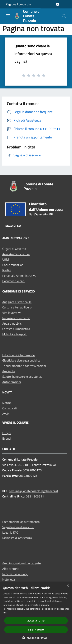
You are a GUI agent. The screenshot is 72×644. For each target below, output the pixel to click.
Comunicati (10, 408)
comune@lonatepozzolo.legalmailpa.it (34, 491)
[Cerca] (64, 16)
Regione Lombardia (18, 4)
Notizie (7, 403)
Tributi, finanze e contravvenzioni (24, 366)
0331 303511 (35, 496)
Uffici (6, 259)
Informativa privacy (15, 574)
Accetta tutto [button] (36, 621)
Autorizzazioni (12, 382)
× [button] (68, 586)
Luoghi (7, 433)
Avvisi (6, 414)
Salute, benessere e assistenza (22, 377)
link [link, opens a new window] (5, 613)
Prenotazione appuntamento (21, 522)
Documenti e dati (13, 281)
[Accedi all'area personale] (58, 5)
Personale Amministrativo (19, 276)
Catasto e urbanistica (16, 329)
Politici (7, 270)
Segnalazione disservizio (18, 527)
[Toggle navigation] (8, 16)
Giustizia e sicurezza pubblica (21, 360)
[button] (36, 638)
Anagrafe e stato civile (17, 302)
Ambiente (9, 371)
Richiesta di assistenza (17, 538)
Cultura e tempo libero (17, 307)
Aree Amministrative (16, 254)
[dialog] (36, 613)
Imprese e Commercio (16, 318)
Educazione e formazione (19, 355)
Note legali (9, 579)
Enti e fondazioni (13, 265)
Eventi (7, 438)
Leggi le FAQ (10, 532)
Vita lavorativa (12, 313)
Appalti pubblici (12, 323)
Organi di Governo (14, 249)
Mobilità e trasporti (15, 334)
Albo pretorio (11, 569)
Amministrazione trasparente (22, 563)
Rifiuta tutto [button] (36, 630)
